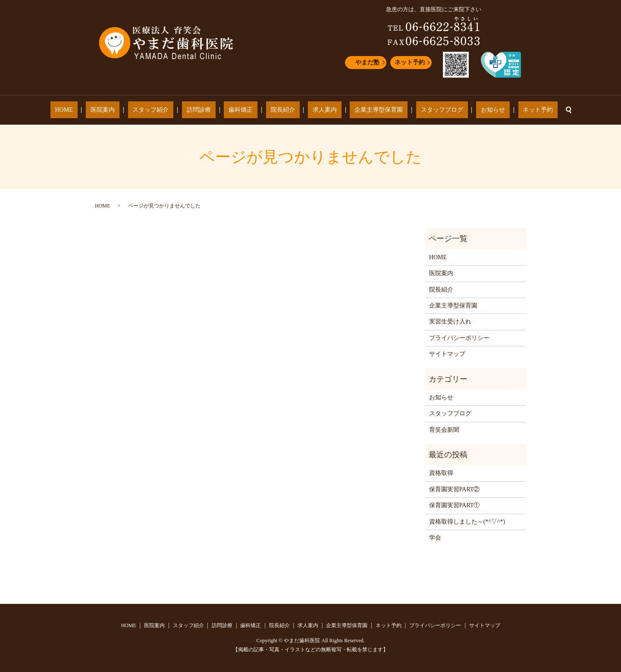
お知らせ (455, 110)
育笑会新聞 (444, 430)
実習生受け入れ (450, 322)
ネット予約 (410, 62)
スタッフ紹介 (179, 110)
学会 (435, 538)
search (517, 110)
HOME (111, 110)
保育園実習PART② (455, 489)
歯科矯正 (250, 110)
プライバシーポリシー (459, 338)
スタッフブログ (414, 110)
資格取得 (441, 473)
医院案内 (140, 110)
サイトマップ (447, 354)
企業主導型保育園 (360, 110)
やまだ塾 (367, 62)
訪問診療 (217, 110)
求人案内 (315, 110)
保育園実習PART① (455, 505)
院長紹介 (283, 110)
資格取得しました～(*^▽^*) (467, 522)
